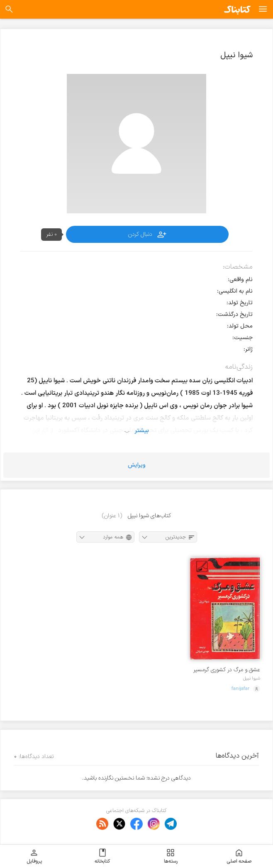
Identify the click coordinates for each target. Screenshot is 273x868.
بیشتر (142, 430)
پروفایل (34, 856)
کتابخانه (102, 856)
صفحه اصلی (239, 856)
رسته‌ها (171, 856)
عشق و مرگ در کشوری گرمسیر (227, 670)
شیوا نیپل (252, 678)
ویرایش (137, 465)
